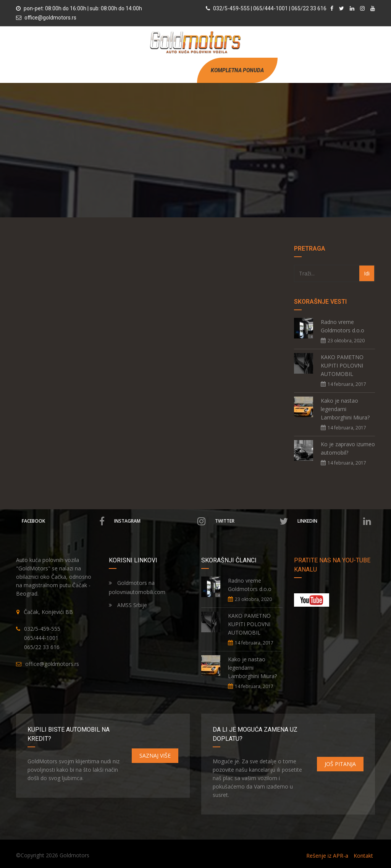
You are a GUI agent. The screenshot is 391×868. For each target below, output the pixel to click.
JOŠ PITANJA (340, 764)
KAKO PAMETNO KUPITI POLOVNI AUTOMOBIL (342, 365)
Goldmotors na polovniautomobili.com (137, 587)
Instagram (160, 521)
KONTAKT (184, 70)
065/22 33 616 (42, 647)
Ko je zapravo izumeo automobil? (348, 448)
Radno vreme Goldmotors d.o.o (343, 326)
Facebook (63, 521)
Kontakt (363, 856)
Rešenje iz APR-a (327, 856)
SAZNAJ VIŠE (155, 755)
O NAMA (142, 70)
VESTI (162, 70)
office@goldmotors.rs (50, 18)
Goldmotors (74, 855)
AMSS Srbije (128, 605)
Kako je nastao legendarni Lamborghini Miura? (345, 409)
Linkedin (334, 521)
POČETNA (117, 70)
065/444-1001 (41, 638)
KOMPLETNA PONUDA (237, 70)
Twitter (251, 521)
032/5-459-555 (42, 629)
